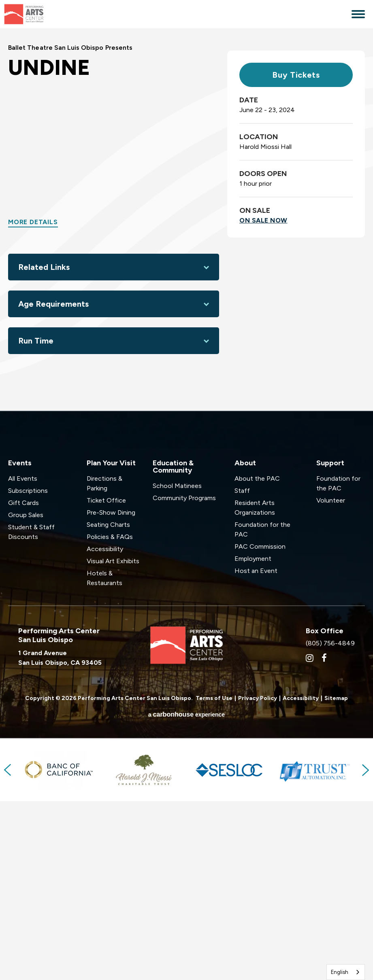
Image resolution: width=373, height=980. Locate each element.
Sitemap (336, 877)
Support (330, 641)
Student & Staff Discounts (31, 710)
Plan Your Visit (111, 641)
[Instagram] (310, 836)
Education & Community (173, 645)
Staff (242, 669)
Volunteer (331, 679)
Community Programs (184, 676)
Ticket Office (106, 679)
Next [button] (365, 948)
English (340, 972)
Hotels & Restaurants (104, 756)
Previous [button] (8, 948)
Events (20, 641)
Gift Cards (23, 681)
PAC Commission (260, 725)
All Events (23, 657)
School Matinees (177, 664)
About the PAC (257, 657)
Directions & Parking (104, 662)
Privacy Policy (258, 877)
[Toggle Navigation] (358, 15)
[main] (186, 309)
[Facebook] (324, 836)
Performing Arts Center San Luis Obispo (41, 14)
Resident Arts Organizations (255, 686)
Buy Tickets (296, 253)
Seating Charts (108, 703)
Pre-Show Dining (111, 691)
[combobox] (346, 972)
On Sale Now (263, 399)
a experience (186, 893)
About (245, 641)
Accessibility (105, 727)
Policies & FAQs (110, 715)
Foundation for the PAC (262, 708)
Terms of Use (214, 877)
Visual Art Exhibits (113, 739)
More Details (33, 400)
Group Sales (26, 693)
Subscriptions (28, 669)
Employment (253, 737)
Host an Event (256, 749)
